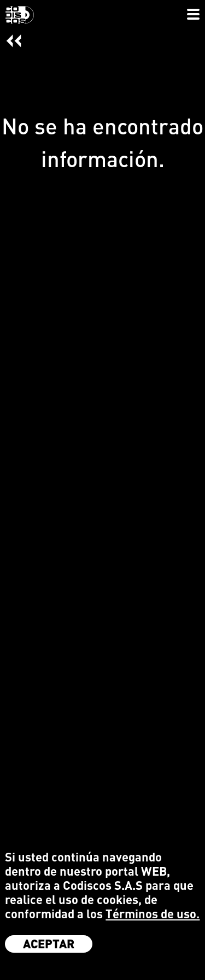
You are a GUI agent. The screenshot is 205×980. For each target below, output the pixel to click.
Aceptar (49, 943)
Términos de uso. (153, 914)
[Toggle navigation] (193, 15)
